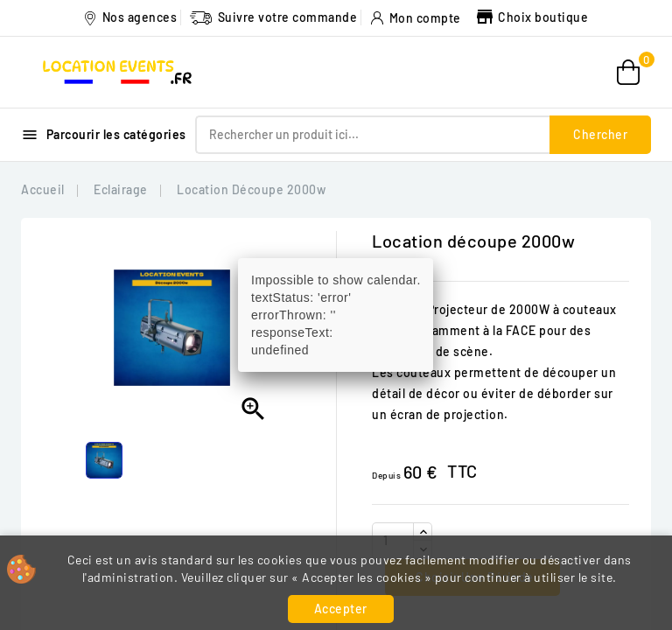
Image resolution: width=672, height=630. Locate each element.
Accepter (341, 609)
